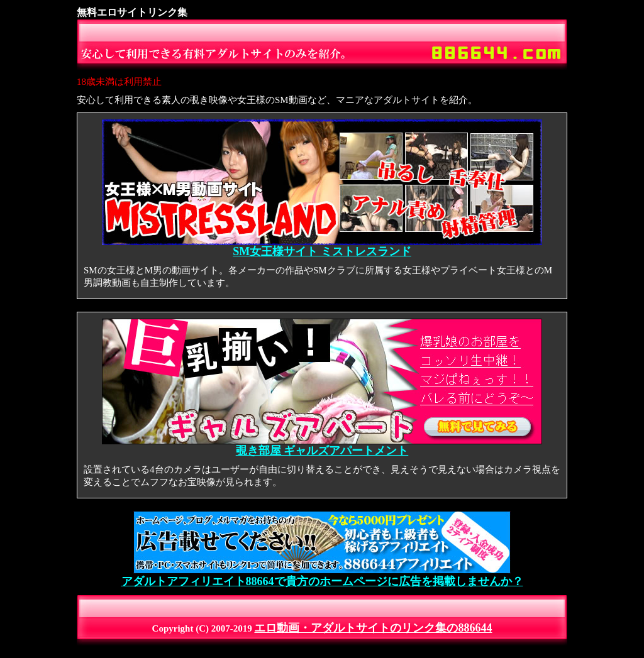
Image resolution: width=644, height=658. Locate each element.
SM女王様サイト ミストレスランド (322, 246)
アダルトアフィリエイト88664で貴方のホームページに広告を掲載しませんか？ (322, 576)
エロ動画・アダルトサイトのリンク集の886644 (373, 628)
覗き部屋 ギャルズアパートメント (322, 446)
